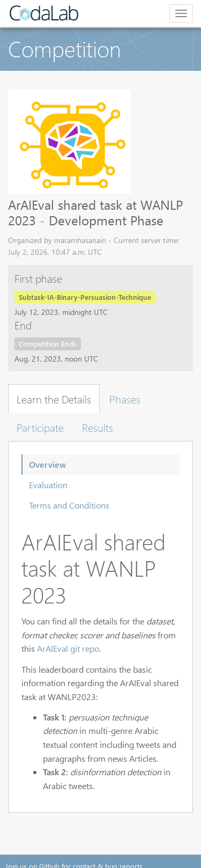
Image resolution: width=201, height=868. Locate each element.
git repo (85, 648)
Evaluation (48, 485)
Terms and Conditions (69, 505)
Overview (47, 464)
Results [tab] (98, 427)
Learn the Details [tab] (54, 399)
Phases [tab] (125, 399)
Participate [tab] (40, 427)
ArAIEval (53, 648)
